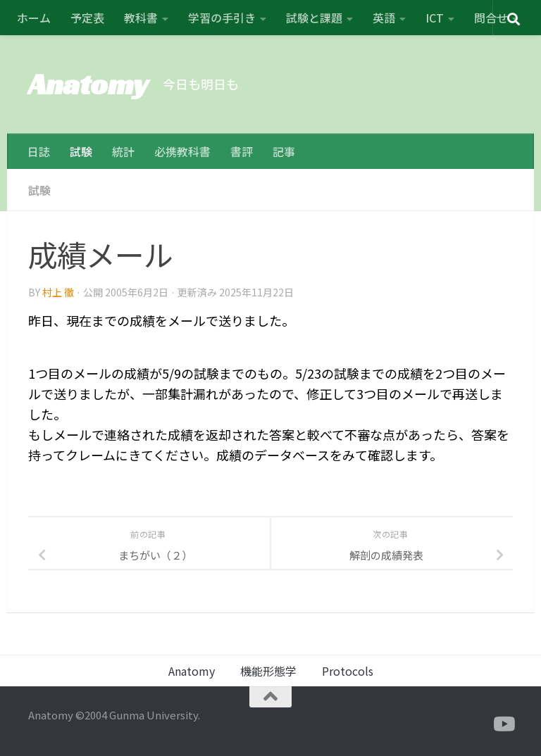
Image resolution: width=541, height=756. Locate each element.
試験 (81, 151)
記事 (284, 151)
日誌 (39, 151)
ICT (435, 18)
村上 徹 (58, 292)
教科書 (141, 18)
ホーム (34, 18)
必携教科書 (182, 151)
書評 (242, 151)
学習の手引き (222, 18)
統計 (123, 151)
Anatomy (88, 84)
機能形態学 (268, 671)
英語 (384, 18)
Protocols (348, 671)
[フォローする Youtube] (503, 724)
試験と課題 (314, 18)
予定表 (87, 18)
